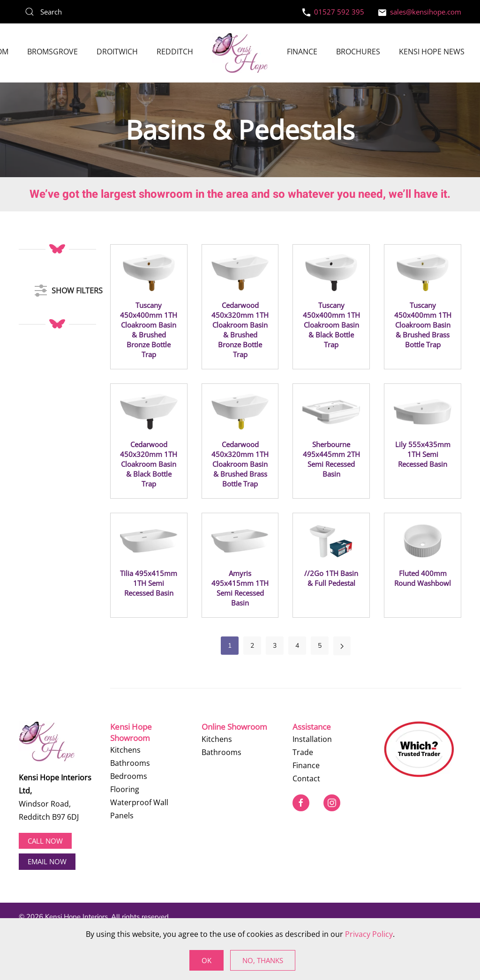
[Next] (342, 646)
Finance (302, 52)
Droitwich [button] (117, 52)
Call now (45, 841)
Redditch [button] (175, 52)
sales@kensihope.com (420, 12)
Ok (206, 960)
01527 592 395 (333, 12)
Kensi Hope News (432, 52)
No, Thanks (263, 960)
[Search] (89, 12)
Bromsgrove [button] (52, 52)
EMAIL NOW (47, 861)
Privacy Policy (369, 934)
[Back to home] (240, 53)
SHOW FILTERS (69, 286)
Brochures (358, 52)
